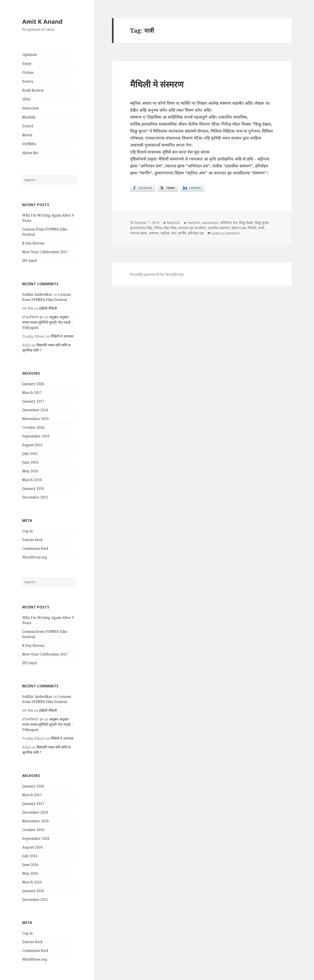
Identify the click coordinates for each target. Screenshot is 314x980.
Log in (27, 531)
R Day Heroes (33, 243)
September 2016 (36, 436)
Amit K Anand (42, 21)
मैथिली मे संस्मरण (157, 84)
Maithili (29, 117)
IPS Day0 (30, 261)
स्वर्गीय (182, 233)
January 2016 (33, 488)
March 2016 (32, 480)
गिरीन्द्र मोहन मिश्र (165, 228)
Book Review (33, 90)
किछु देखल (246, 223)
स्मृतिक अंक (168, 233)
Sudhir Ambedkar (37, 294)
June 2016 (30, 462)
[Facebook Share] (143, 188)
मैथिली (252, 228)
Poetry (28, 81)
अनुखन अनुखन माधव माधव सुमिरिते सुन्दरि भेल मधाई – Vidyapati (48, 322)
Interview (31, 108)
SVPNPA (29, 144)
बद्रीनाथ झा (239, 228)
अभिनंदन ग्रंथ (229, 223)
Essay (27, 63)
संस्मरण (154, 233)
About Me (30, 153)
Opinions (30, 55)
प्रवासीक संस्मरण (219, 228)
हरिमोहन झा (196, 233)
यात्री (261, 228)
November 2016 (36, 419)
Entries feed (32, 540)
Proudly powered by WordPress (157, 274)
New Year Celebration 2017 (45, 252)
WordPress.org (35, 557)
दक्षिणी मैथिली (48, 308)
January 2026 (33, 384)
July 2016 (30, 454)
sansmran (210, 223)
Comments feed (35, 548)
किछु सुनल (262, 223)
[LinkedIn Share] (192, 188)
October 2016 (33, 427)
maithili (194, 223)
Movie (27, 135)
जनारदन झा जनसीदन (192, 228)
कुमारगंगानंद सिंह (141, 228)
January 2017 (33, 401)
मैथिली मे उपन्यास (62, 336)
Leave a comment (225, 233)
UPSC (27, 99)
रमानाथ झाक (139, 233)
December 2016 (35, 410)
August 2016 (32, 445)
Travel (28, 126)
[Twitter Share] (168, 188)
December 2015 (35, 497)
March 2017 (32, 393)
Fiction (28, 72)
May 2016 (30, 471)
